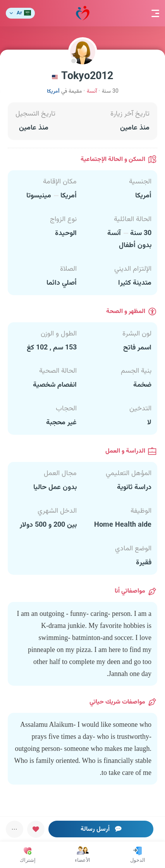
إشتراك (28, 855)
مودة (83, 13)
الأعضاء (82, 855)
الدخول (138, 855)
